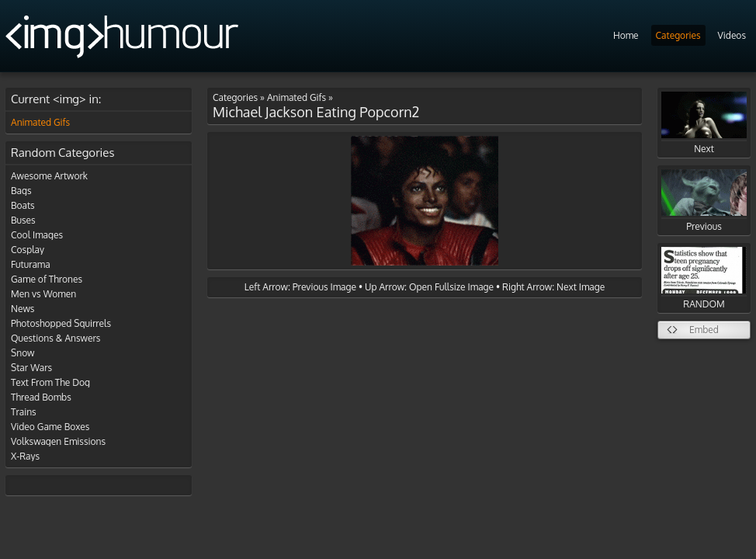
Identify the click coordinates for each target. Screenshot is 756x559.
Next (704, 123)
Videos (732, 35)
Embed (704, 330)
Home (626, 35)
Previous (704, 201)
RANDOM (704, 278)
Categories (678, 35)
